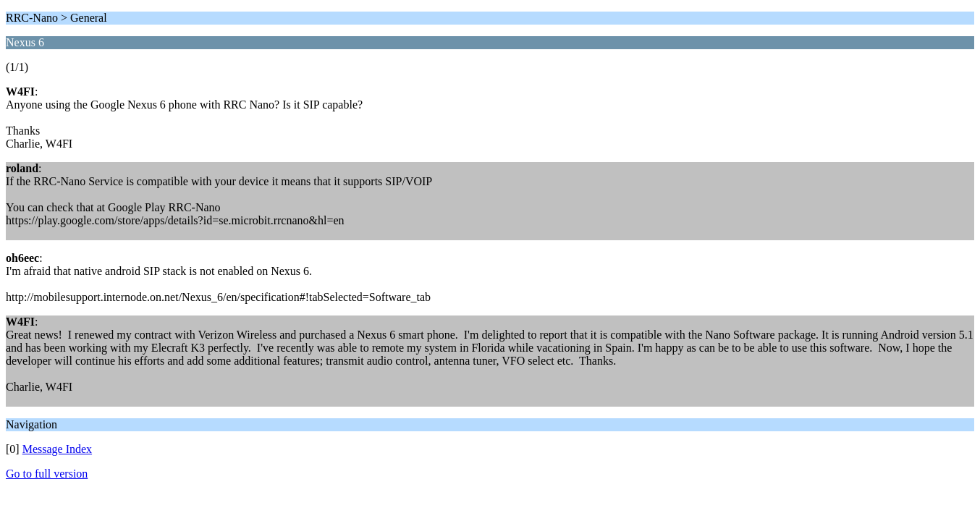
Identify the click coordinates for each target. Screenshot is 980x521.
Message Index (57, 449)
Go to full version (47, 474)
